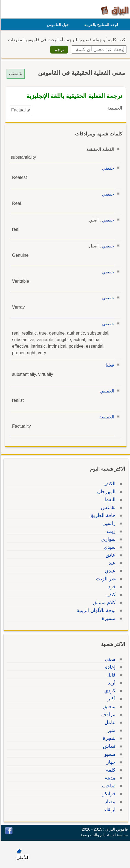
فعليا (109, 365)
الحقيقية (106, 417)
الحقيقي (106, 391)
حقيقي (107, 168)
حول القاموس (57, 25)
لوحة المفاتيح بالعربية (100, 25)
